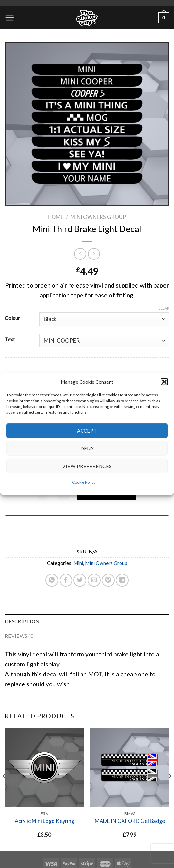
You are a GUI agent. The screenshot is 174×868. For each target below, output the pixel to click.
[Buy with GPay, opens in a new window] (87, 522)
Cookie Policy (84, 482)
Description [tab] (22, 621)
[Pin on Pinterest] (108, 580)
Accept (87, 430)
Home (56, 217)
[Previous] (5, 789)
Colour (12, 318)
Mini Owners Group (98, 217)
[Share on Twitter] (80, 580)
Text (10, 339)
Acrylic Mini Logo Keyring (44, 821)
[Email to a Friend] (94, 580)
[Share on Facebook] (66, 580)
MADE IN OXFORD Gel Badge (130, 821)
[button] (164, 382)
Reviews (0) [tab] (20, 636)
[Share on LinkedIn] (122, 580)
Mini (78, 563)
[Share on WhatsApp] (52, 580)
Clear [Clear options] (164, 308)
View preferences (87, 466)
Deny (87, 448)
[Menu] (10, 18)
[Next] (169, 789)
